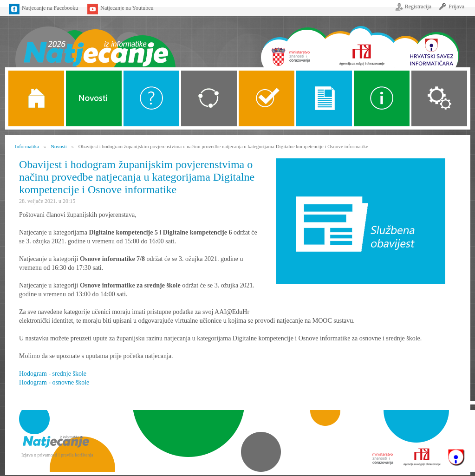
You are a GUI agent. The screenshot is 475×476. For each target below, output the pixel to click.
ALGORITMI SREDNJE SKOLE (267, 98)
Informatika (27, 146)
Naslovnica (95, 41)
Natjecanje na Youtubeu (127, 8)
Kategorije (209, 98)
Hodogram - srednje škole (53, 374)
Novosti (94, 98)
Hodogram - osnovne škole (54, 382)
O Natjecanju (151, 98)
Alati (382, 98)
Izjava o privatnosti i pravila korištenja (57, 455)
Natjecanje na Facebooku (50, 8)
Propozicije (324, 98)
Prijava (456, 7)
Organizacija (439, 98)
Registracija (418, 7)
